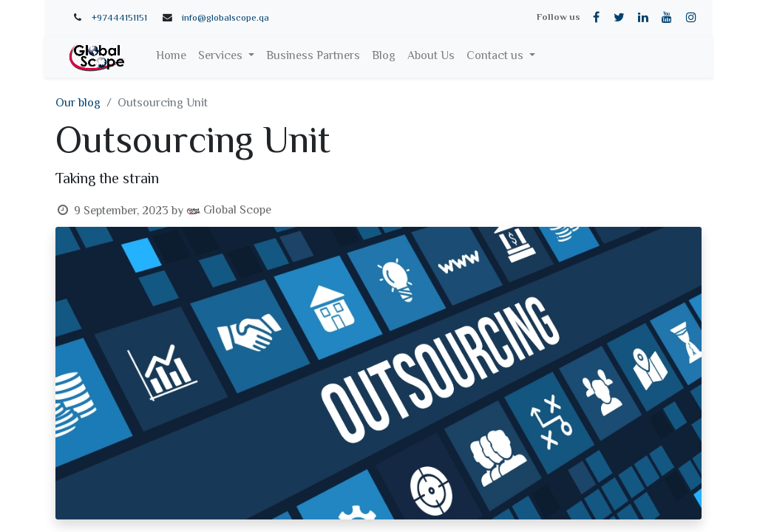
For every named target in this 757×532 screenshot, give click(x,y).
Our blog (78, 104)
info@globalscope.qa (225, 18)
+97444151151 (119, 18)
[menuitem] (171, 57)
